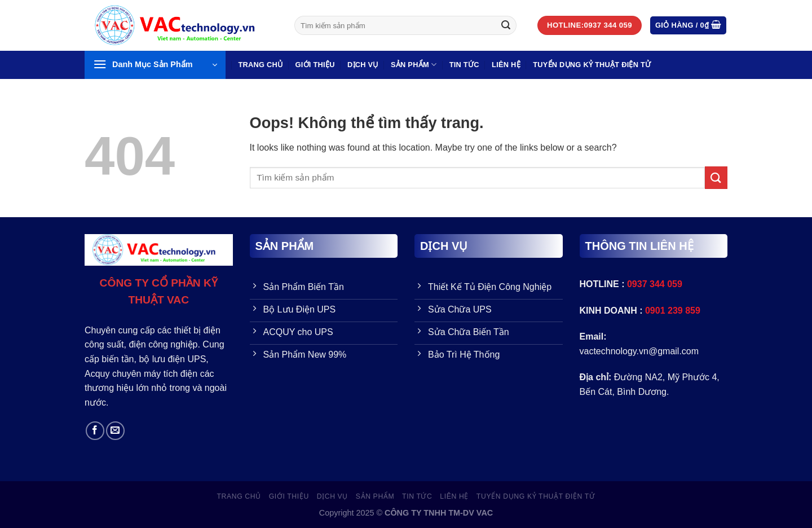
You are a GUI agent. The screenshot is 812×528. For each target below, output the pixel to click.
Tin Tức (464, 65)
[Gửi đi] (506, 25)
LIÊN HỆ (506, 65)
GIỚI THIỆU (315, 65)
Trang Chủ (260, 65)
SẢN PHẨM (414, 65)
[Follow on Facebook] (95, 431)
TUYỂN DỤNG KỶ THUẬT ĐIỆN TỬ (592, 65)
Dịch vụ (363, 65)
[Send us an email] (115, 431)
